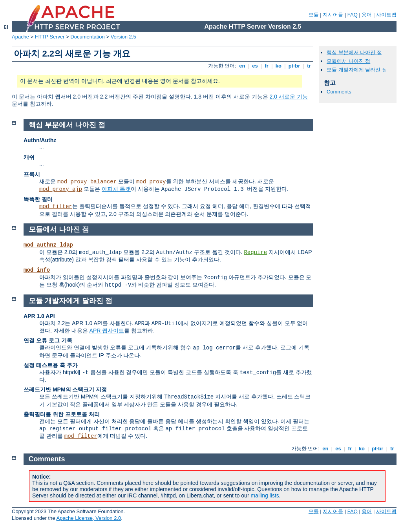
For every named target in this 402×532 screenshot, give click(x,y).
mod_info (37, 270)
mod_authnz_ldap (48, 245)
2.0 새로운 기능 (289, 97)
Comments (339, 92)
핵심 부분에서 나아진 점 (354, 52)
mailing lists (265, 495)
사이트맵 (386, 15)
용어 (367, 15)
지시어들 (333, 15)
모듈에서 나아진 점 (348, 61)
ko (278, 66)
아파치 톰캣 (116, 189)
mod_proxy (151, 182)
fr (267, 66)
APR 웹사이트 (107, 331)
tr (309, 66)
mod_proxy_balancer (87, 182)
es (255, 66)
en (242, 66)
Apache (20, 37)
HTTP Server (50, 37)
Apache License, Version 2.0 (89, 518)
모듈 (314, 15)
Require (255, 252)
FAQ (353, 15)
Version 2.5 (123, 37)
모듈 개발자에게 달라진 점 (357, 70)
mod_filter (56, 207)
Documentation (87, 37)
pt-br (294, 66)
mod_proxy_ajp (61, 189)
